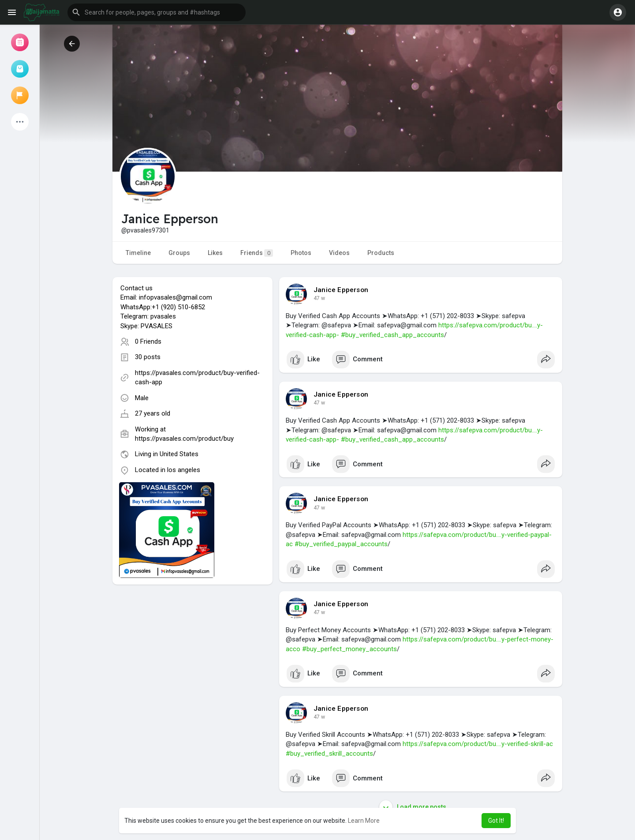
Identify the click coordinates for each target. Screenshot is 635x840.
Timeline (138, 253)
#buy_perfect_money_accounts (349, 649)
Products (381, 253)
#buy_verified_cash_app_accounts (392, 335)
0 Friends (148, 341)
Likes (215, 253)
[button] (157, 12)
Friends (257, 253)
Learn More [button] (364, 821)
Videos (339, 253)
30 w (319, 298)
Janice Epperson (341, 290)
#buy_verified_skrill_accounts (329, 754)
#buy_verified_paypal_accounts (341, 544)
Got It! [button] (496, 821)
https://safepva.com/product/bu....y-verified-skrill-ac (478, 744)
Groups (179, 253)
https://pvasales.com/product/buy (184, 439)
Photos (301, 253)
